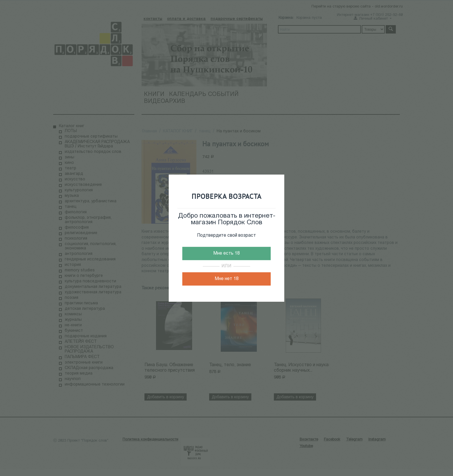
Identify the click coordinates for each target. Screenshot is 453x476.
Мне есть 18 (226, 253)
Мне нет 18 (227, 279)
